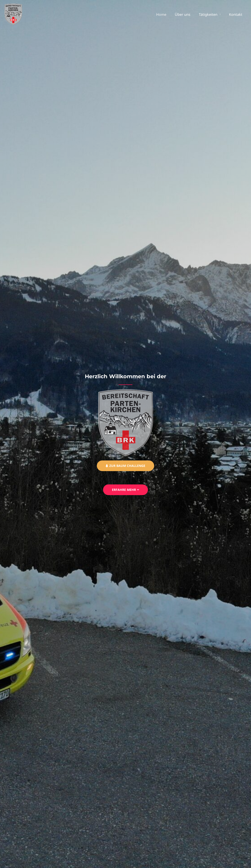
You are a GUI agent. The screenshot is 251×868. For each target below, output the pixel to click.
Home (166, 14)
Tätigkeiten (210, 14)
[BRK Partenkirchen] (13, 14)
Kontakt (236, 14)
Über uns (186, 14)
